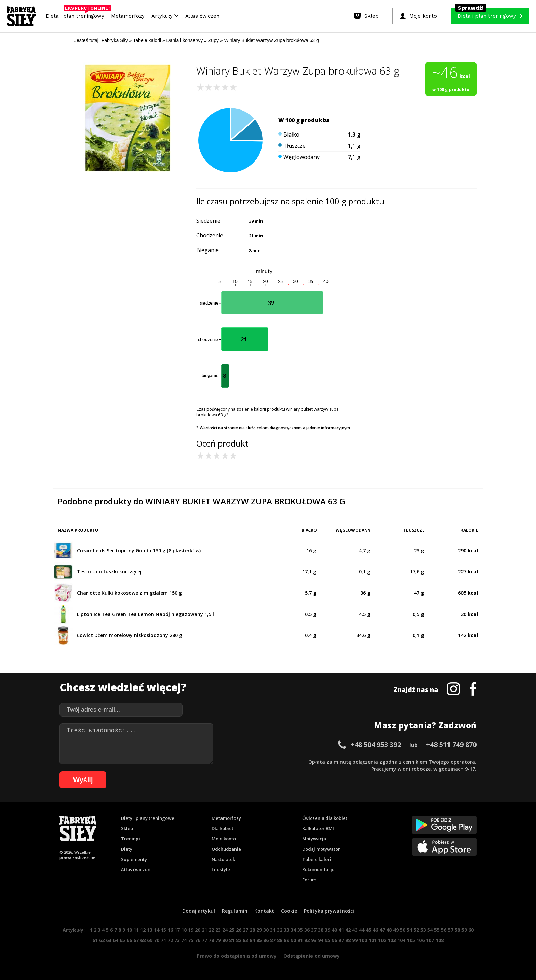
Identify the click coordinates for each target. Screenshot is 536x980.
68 (143, 940)
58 (457, 930)
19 (191, 930)
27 (245, 930)
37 (314, 930)
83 (245, 940)
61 (95, 940)
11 (136, 930)
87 (273, 940)
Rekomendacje (318, 869)
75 (191, 940)
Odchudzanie (226, 849)
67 (136, 940)
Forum (309, 880)
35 (300, 930)
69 (150, 940)
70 (157, 940)
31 (273, 930)
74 (184, 940)
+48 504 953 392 (376, 744)
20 (198, 930)
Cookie (289, 911)
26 (239, 930)
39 (327, 930)
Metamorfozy (128, 16)
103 (392, 940)
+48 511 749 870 (451, 744)
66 (129, 940)
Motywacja (314, 839)
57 (451, 930)
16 (170, 930)
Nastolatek (223, 859)
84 (252, 940)
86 (266, 940)
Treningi (131, 839)
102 (382, 940)
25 (232, 930)
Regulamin (235, 911)
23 (218, 930)
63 (109, 940)
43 (355, 930)
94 (321, 940)
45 (368, 930)
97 (341, 940)
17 (177, 930)
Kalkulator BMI (318, 828)
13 (150, 930)
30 (266, 930)
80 (225, 940)
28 (252, 930)
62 (102, 940)
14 (157, 930)
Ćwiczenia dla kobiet (325, 818)
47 (382, 930)
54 (430, 930)
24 (225, 930)
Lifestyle (221, 869)
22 (211, 930)
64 (116, 940)
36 (307, 930)
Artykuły (165, 16)
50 (403, 930)
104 (401, 940)
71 (163, 940)
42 (348, 930)
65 (122, 940)
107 (430, 940)
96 (334, 940)
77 (204, 940)
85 (259, 940)
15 (163, 930)
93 (314, 940)
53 (423, 930)
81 (232, 940)
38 (321, 930)
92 (307, 940)
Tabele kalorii (317, 859)
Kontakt (264, 911)
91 (300, 940)
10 (129, 930)
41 (341, 930)
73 (177, 940)
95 (327, 940)
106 (420, 940)
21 (204, 930)
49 (396, 930)
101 (373, 940)
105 (411, 940)
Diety (127, 849)
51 (410, 930)
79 (218, 940)
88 (280, 940)
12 (143, 930)
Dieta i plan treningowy (77, 14)
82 (239, 940)
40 (334, 930)
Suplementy (134, 859)
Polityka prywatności (329, 911)
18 (184, 930)
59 (464, 930)
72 (170, 940)
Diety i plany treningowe (148, 818)
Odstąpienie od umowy (312, 956)
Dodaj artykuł (199, 911)
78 (211, 940)
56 (444, 930)
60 (471, 930)
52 (416, 930)
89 (286, 940)
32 (280, 930)
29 (259, 930)
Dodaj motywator (321, 849)
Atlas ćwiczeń (202, 16)
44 (362, 930)
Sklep (127, 828)
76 (198, 940)
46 (375, 930)
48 (389, 930)
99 (355, 940)
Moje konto (224, 839)
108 (440, 940)
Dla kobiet (223, 828)
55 (437, 930)
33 (286, 930)
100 (363, 940)
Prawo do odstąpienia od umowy (237, 956)
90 (293, 940)
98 (348, 940)
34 (293, 930)
